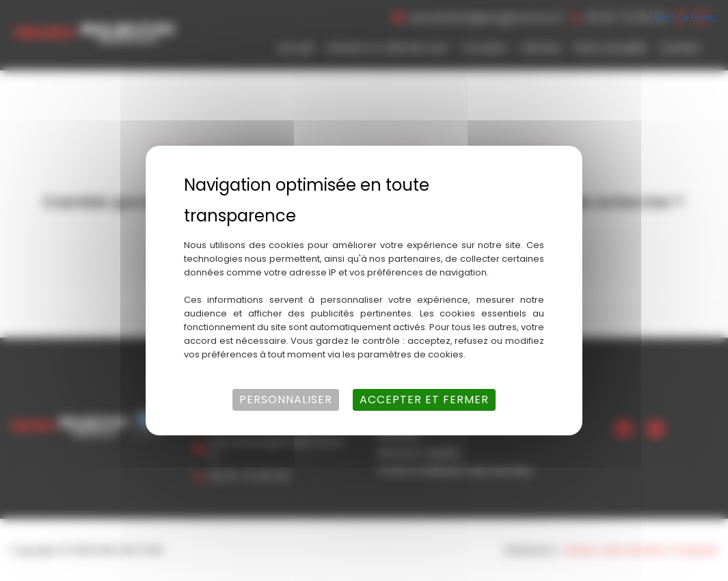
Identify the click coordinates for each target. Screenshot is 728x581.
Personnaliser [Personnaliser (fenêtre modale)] (286, 400)
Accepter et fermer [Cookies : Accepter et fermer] (424, 400)
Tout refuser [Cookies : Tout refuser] (684, 17)
